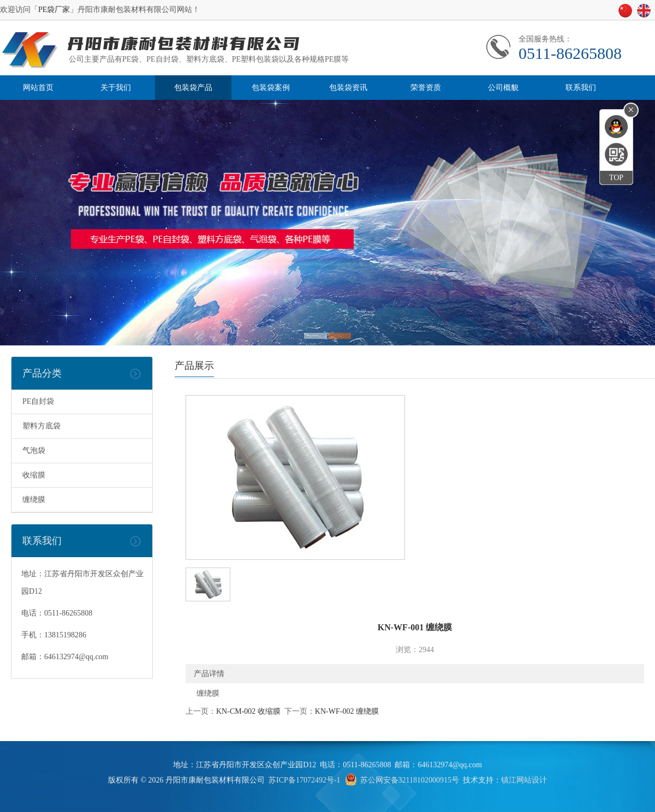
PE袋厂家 (54, 10)
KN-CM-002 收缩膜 (248, 711)
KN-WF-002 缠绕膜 (347, 711)
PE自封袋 (38, 401)
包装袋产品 (193, 88)
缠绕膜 (34, 500)
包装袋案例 (271, 88)
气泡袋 (34, 450)
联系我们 (581, 88)
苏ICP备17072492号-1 (304, 780)
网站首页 (38, 88)
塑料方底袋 (41, 426)
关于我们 (116, 88)
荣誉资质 (426, 88)
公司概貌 (503, 88)
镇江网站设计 (524, 780)
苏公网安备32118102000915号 (410, 780)
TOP (616, 178)
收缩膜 (34, 475)
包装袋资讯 (348, 88)
